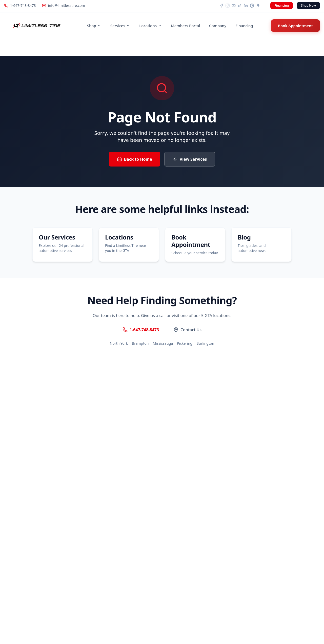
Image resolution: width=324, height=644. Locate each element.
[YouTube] (234, 6)
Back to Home (135, 159)
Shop (94, 26)
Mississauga (163, 343)
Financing (282, 5)
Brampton (140, 343)
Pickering (185, 343)
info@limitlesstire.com (64, 5)
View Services (190, 159)
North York (119, 343)
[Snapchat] (258, 6)
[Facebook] (221, 6)
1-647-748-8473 (20, 5)
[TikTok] (240, 6)
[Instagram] (228, 6)
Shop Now (308, 5)
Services (120, 26)
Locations (150, 26)
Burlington (205, 343)
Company (218, 26)
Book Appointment (295, 26)
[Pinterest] (252, 6)
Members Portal (185, 26)
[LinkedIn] (246, 6)
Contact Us (187, 330)
